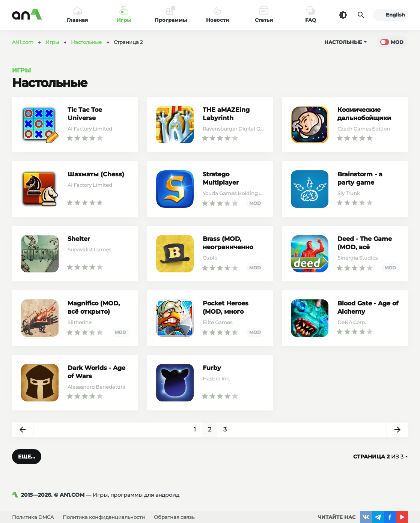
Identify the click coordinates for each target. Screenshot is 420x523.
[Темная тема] (343, 15)
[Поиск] (361, 15)
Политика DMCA (33, 517)
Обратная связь (174, 517)
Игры (21, 70)
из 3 (381, 457)
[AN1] (17, 495)
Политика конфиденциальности (104, 517)
